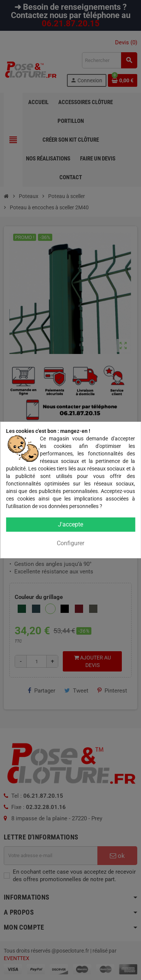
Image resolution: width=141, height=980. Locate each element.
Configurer (70, 543)
